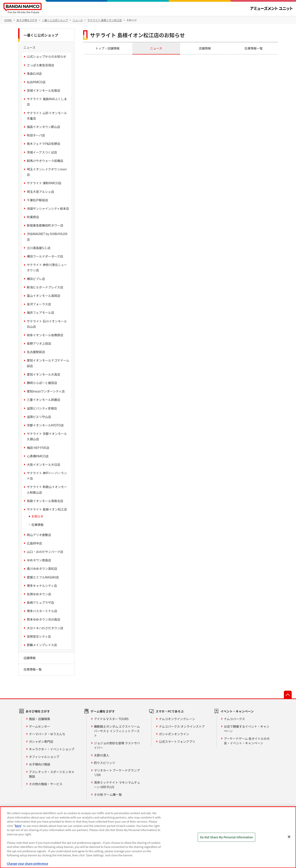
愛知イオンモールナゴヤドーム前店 (48, 363)
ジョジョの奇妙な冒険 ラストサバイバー (117, 745)
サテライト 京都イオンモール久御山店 (47, 436)
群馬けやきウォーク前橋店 (45, 161)
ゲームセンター (40, 726)
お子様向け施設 (40, 764)
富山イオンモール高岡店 (44, 296)
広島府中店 (34, 543)
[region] (148, 837)
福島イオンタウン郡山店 (44, 127)
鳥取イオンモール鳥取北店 (45, 501)
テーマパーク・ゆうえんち (47, 734)
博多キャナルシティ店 (42, 586)
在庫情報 (37, 525)
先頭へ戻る (288, 695)
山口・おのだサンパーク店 (45, 552)
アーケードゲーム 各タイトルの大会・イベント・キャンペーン (247, 741)
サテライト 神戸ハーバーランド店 (47, 476)
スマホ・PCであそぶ (170, 711)
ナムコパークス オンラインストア (182, 726)
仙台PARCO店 (36, 82)
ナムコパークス (234, 719)
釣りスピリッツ (105, 763)
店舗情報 (205, 48)
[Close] (289, 837)
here (18, 826)
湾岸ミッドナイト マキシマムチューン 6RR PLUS (117, 785)
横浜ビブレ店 (36, 279)
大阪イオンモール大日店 (44, 464)
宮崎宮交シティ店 (39, 636)
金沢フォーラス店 (39, 304)
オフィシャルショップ (44, 757)
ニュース (156, 48)
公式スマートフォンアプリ (177, 741)
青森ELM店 (34, 74)
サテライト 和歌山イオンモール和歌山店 (47, 489)
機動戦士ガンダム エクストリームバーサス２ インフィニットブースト (117, 731)
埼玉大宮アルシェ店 (40, 192)
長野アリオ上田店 (39, 343)
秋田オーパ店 (36, 135)
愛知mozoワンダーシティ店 (46, 391)
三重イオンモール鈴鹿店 (44, 400)
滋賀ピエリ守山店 (39, 417)
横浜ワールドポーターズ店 (45, 256)
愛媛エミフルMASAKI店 (43, 577)
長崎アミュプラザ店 (40, 602)
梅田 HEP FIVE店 (38, 448)
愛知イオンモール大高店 (44, 374)
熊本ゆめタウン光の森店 (44, 619)
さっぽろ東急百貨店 (40, 65)
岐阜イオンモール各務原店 (45, 335)
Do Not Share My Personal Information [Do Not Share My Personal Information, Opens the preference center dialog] (227, 837)
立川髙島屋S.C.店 (39, 248)
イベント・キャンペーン (237, 711)
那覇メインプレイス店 (42, 645)
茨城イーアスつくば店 (42, 152)
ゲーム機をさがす (103, 711)
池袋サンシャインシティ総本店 (48, 208)
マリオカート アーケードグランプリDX (117, 773)
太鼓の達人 (102, 755)
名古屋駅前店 (36, 352)
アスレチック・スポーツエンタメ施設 (52, 774)
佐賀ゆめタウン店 (39, 594)
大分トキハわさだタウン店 (45, 628)
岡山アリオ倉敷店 (39, 535)
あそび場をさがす (38, 711)
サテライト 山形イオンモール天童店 (47, 116)
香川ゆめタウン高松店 (42, 569)
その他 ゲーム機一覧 (108, 794)
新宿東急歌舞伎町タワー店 (45, 225)
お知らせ (37, 516)
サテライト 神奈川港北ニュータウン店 (47, 267)
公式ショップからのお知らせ (47, 56)
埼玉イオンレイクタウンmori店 (47, 172)
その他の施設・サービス (46, 784)
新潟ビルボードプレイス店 (45, 287)
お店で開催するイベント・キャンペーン (247, 729)
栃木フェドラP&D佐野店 (44, 144)
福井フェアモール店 (40, 312)
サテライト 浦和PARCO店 (44, 183)
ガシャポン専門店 (41, 741)
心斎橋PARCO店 (38, 456)
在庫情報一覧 (254, 48)
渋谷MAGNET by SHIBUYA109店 (47, 236)
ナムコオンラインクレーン (177, 719)
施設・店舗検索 (40, 719)
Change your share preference (27, 864)
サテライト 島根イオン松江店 (47, 509)
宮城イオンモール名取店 (44, 90)
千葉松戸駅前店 (37, 200)
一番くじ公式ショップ (41, 35)
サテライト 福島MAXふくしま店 (47, 102)
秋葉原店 (33, 217)
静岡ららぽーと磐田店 (42, 383)
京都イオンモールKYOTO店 (45, 425)
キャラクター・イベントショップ (52, 749)
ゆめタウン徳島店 (39, 560)
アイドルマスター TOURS (111, 719)
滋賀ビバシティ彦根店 (42, 408)
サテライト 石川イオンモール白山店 (47, 324)
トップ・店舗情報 (107, 48)
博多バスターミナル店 (42, 611)
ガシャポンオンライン (174, 734)
